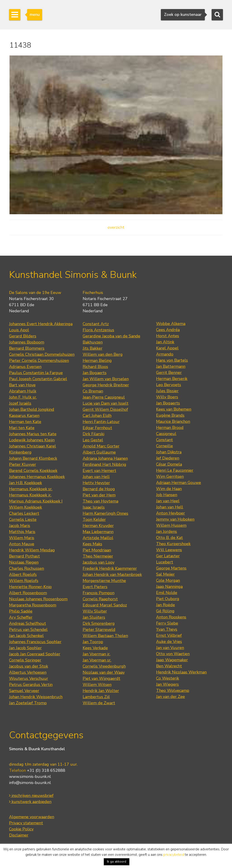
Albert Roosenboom (28, 593)
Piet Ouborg (168, 599)
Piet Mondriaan (97, 550)
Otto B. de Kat (169, 538)
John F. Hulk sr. (23, 397)
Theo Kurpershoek (173, 544)
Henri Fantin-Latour (101, 422)
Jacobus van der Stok (29, 666)
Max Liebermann (98, 532)
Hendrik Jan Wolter (101, 691)
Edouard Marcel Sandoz (105, 605)
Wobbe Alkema (171, 324)
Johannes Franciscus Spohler (35, 642)
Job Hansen (167, 495)
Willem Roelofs (24, 581)
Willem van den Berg (103, 354)
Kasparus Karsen (24, 416)
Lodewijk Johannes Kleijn (32, 440)
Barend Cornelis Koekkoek (33, 471)
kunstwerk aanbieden (30, 802)
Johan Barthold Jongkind (32, 409)
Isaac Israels (94, 507)
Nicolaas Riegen (24, 562)
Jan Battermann (171, 366)
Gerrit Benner (169, 373)
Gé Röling (165, 611)
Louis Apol (19, 330)
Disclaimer (19, 835)
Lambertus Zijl (96, 697)
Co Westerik (168, 678)
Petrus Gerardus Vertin (31, 685)
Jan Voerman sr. (97, 660)
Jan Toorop (93, 642)
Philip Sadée (21, 611)
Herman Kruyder (98, 526)
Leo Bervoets (169, 385)
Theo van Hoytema (100, 501)
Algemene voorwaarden (32, 817)
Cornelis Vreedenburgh (104, 666)
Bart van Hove (22, 385)
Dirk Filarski (93, 434)
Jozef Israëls (20, 403)
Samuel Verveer (24, 691)
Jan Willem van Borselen (106, 379)
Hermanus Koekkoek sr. (31, 489)
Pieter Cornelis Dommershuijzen (39, 361)
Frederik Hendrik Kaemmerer (110, 568)
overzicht (116, 227)
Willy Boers (167, 397)
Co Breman (93, 391)
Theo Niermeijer (98, 556)
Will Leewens (169, 550)
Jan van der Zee (170, 697)
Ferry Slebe (167, 623)
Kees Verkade (95, 648)
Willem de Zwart (99, 703)
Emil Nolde (167, 593)
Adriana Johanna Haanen (105, 458)
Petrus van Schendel (28, 630)
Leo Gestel (93, 440)
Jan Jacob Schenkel (26, 636)
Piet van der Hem (99, 495)
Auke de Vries (169, 642)
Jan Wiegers (167, 684)
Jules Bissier (167, 391)
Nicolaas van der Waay (104, 672)
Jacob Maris (20, 526)
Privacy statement (26, 823)
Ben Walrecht (169, 666)
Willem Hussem (171, 525)
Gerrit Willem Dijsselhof (105, 409)
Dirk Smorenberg (99, 623)
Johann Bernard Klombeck (33, 458)
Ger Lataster (168, 556)
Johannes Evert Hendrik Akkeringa (41, 324)
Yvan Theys (167, 629)
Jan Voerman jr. (97, 654)
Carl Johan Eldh (97, 416)
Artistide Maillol (98, 538)
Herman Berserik (172, 379)
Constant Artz (96, 324)
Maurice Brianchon (173, 421)
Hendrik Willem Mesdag (32, 550)
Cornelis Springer (25, 660)
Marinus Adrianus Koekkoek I (36, 501)
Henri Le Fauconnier (175, 470)
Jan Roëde (166, 605)
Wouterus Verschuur (29, 678)
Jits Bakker (93, 348)
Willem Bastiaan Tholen (105, 636)
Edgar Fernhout (97, 428)
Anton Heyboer (170, 513)
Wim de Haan (169, 489)
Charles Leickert (24, 513)
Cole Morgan (168, 580)
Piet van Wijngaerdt (101, 678)
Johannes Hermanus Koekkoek (37, 477)
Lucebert (165, 562)
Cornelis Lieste (23, 519)
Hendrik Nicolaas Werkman (181, 672)
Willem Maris (22, 538)
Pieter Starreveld (99, 630)
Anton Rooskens (171, 617)
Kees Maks (92, 544)
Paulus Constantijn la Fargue (36, 373)
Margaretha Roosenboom (33, 605)
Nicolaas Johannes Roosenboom (38, 599)
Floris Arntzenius (98, 330)
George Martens (171, 568)
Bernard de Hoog (99, 489)
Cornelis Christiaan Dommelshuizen (42, 354)
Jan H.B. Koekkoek (25, 483)
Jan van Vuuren (170, 648)
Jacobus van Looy (99, 562)
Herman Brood (170, 428)
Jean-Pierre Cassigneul (104, 397)
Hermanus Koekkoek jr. (30, 495)
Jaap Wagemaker (172, 660)
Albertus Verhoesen (28, 672)
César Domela (169, 464)
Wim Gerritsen (170, 476)
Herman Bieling (97, 361)
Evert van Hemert (99, 471)
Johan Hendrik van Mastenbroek (112, 575)
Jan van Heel (168, 501)
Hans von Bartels (172, 360)
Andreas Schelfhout (28, 623)
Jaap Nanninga (169, 587)
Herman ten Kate (25, 422)
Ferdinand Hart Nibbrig (104, 464)
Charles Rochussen (27, 568)
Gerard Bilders (23, 336)
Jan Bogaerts (95, 373)
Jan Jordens (167, 531)
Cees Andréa (168, 330)
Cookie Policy (21, 829)
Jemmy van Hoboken (175, 519)
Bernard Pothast (24, 556)
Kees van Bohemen (174, 409)
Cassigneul (166, 434)
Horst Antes (168, 336)
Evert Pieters (95, 587)
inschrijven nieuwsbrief (31, 796)
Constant (164, 440)
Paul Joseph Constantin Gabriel (38, 379)
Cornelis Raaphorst (100, 599)
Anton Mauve (22, 544)
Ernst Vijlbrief (169, 635)
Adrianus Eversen (25, 367)
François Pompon (99, 593)
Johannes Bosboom (27, 342)
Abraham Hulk (23, 391)
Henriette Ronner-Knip (30, 587)
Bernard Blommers (27, 348)
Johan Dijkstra (169, 452)
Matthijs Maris (22, 532)
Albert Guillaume (99, 452)
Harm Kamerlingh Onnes (105, 513)
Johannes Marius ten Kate (33, 434)
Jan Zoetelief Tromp (28, 703)
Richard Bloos (95, 367)
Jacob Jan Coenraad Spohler (35, 654)
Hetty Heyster (96, 483)
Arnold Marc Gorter (101, 446)
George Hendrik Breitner (106, 385)
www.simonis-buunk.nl (30, 777)
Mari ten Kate (22, 428)
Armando (165, 354)
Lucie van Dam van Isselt (106, 403)
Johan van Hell (96, 477)
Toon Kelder (94, 519)
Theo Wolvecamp (173, 690)
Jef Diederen (168, 458)
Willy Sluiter (95, 611)
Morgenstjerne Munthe (104, 581)
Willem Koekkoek (25, 507)
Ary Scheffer (21, 617)
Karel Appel (167, 348)
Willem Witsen (97, 685)
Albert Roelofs (23, 575)
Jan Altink (165, 342)
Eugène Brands (170, 415)
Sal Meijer (165, 574)
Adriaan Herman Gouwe (179, 483)
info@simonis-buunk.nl (30, 783)
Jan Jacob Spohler (25, 648)
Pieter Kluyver (23, 464)
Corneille (164, 446)
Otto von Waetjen (173, 654)
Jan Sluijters (94, 617)
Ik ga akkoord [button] (117, 862)
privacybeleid (174, 855)
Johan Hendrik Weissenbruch (36, 697)
